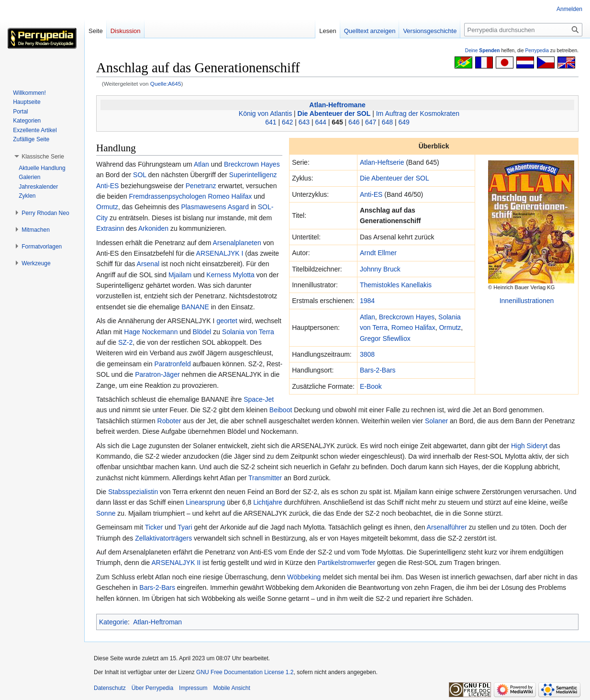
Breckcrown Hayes (407, 317)
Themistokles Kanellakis (396, 285)
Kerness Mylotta (230, 275)
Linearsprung (205, 502)
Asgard (238, 207)
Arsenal (148, 264)
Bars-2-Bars (378, 370)
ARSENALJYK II (176, 563)
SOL (140, 175)
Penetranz (201, 186)
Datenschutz (110, 688)
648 (387, 122)
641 (271, 122)
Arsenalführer (447, 527)
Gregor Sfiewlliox (385, 339)
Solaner (436, 421)
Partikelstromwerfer (347, 563)
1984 (367, 301)
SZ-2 (125, 342)
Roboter (169, 421)
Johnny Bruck (380, 269)
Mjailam (180, 275)
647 (371, 122)
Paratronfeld (172, 364)
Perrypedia (537, 51)
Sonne (106, 513)
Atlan (367, 317)
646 (354, 122)
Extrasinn (110, 228)
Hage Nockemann (151, 332)
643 (304, 122)
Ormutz (450, 327)
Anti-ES (371, 194)
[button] (43, 157)
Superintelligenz (253, 175)
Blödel (202, 332)
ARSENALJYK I (220, 253)
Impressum (193, 688)
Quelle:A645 (166, 84)
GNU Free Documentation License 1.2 (245, 672)
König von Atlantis (265, 113)
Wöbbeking (304, 577)
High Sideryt (529, 446)
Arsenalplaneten (237, 243)
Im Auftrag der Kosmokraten (418, 113)
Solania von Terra (248, 332)
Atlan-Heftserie (382, 162)
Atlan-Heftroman (157, 622)
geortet (227, 321)
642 (287, 122)
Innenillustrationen (527, 301)
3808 (367, 354)
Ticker (154, 527)
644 (321, 122)
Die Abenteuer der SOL (334, 113)
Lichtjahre (268, 502)
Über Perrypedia (152, 688)
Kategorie (113, 622)
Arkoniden (153, 228)
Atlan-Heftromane (337, 105)
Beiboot (281, 410)
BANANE (195, 307)
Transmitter (265, 478)
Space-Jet (259, 399)
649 (404, 122)
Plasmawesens (203, 207)
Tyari (185, 527)
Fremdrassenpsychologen (168, 196)
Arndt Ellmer (378, 253)
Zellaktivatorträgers (163, 538)
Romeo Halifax (413, 327)
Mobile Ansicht (231, 688)
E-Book (371, 386)
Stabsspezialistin (133, 492)
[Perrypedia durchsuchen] (523, 30)
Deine (483, 51)
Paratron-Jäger (157, 374)
